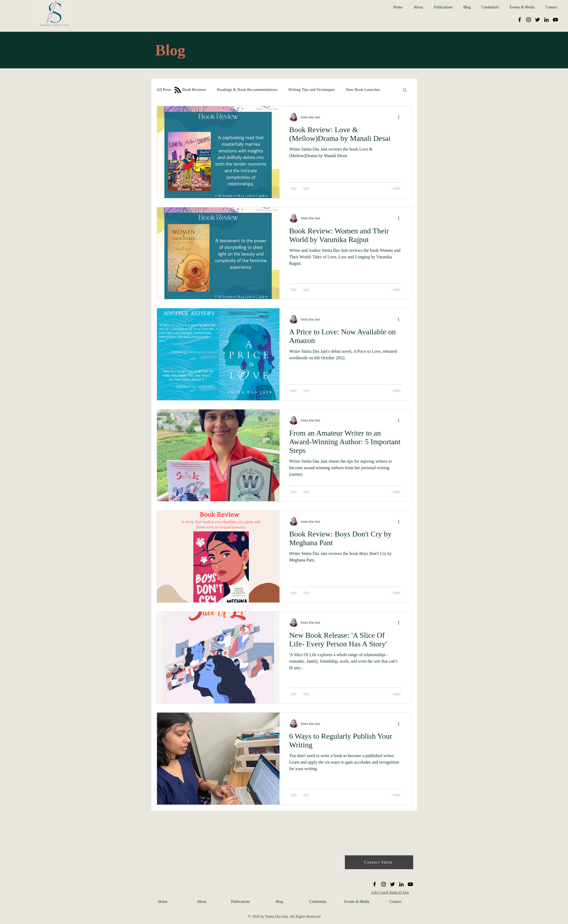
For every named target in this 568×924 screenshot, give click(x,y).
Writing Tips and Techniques (312, 90)
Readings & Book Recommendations (247, 90)
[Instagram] (529, 20)
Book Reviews (194, 90)
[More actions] (401, 117)
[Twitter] (537, 20)
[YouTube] (555, 20)
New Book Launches (363, 90)
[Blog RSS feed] (178, 90)
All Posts (164, 90)
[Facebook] (520, 20)
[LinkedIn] (546, 20)
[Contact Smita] (379, 862)
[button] (405, 90)
